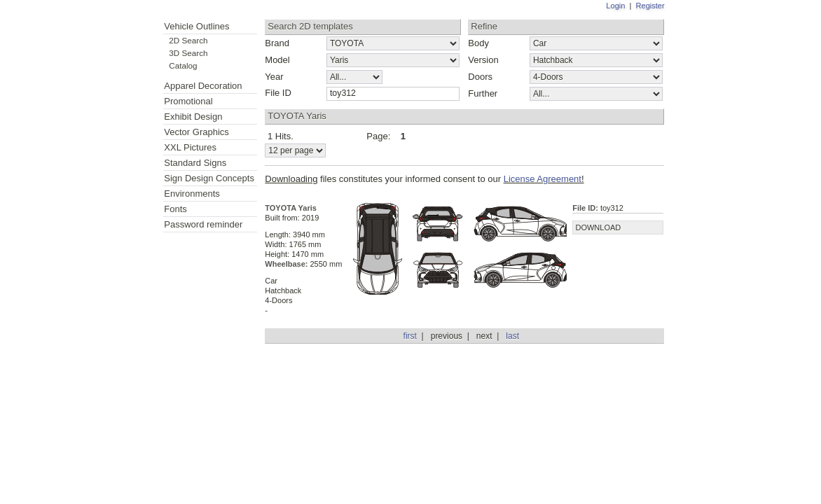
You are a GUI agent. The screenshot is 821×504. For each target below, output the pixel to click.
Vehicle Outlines (196, 26)
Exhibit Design (193, 117)
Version (483, 60)
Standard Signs (195, 163)
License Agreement (543, 179)
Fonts (175, 209)
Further (483, 93)
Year (274, 77)
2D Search (188, 40)
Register (650, 6)
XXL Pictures (190, 147)
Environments (192, 194)
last (512, 336)
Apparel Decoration (203, 86)
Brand (277, 43)
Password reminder (203, 224)
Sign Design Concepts (209, 178)
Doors (480, 77)
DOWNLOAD (598, 227)
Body (478, 43)
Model (277, 60)
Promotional (188, 101)
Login (615, 6)
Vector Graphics (196, 132)
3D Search (188, 53)
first (410, 336)
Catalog (183, 65)
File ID (278, 93)
